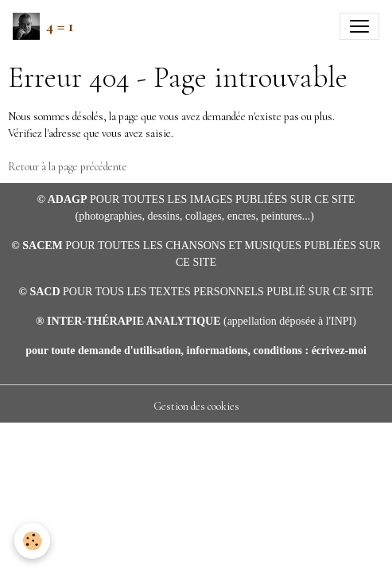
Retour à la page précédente (68, 167)
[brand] (43, 26)
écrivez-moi (339, 351)
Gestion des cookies (196, 406)
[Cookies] (32, 541)
